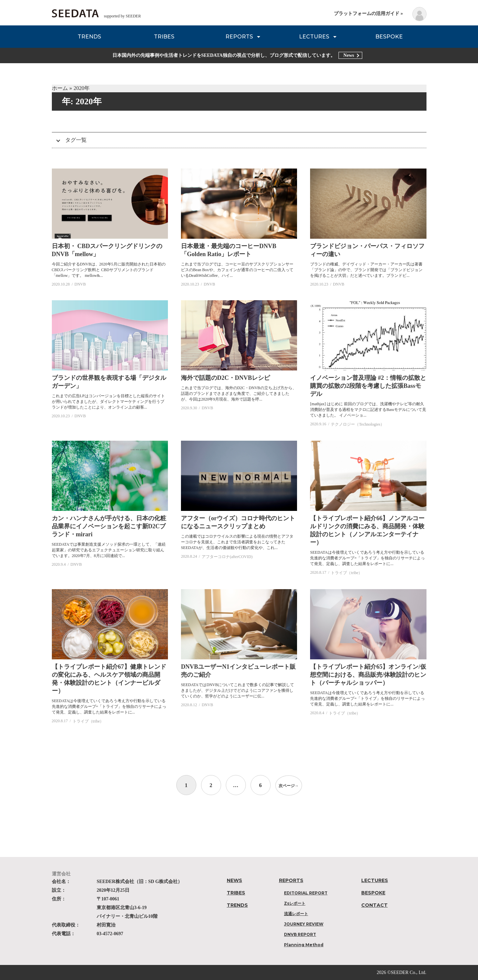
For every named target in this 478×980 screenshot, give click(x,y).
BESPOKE (389, 37)
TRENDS (89, 37)
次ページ (289, 785)
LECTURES (314, 37)
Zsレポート (295, 903)
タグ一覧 (76, 140)
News (349, 55)
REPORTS (239, 37)
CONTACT (374, 905)
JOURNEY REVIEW (304, 924)
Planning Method (304, 945)
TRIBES (164, 37)
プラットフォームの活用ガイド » (368, 14)
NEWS (234, 880)
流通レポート (296, 914)
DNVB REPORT (300, 934)
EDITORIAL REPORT (306, 893)
